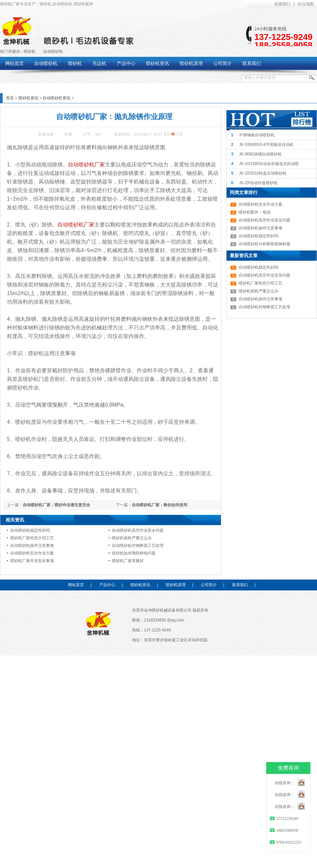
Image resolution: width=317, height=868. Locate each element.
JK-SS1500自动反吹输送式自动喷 (269, 164)
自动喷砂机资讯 (56, 98)
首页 (10, 98)
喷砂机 (30, 51)
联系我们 (240, 585)
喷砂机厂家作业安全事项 (32, 561)
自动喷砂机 (53, 51)
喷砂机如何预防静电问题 (134, 553)
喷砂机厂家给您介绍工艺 (32, 538)
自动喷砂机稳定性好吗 (30, 530)
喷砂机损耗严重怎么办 (132, 538)
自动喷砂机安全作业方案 (32, 553)
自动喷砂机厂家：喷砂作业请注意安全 (56, 505)
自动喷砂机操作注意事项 (32, 546)
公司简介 (209, 585)
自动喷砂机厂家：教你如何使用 (159, 505)
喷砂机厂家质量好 (128, 561)
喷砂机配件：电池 (255, 212)
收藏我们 (282, 4)
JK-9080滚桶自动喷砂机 (260, 154)
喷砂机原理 (176, 585)
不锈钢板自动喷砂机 (257, 135)
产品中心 (107, 585)
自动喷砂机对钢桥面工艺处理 (138, 546)
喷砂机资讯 (28, 98)
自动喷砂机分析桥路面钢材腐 (264, 244)
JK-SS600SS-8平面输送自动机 (266, 145)
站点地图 (306, 4)
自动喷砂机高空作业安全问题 (138, 530)
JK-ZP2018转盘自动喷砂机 (263, 173)
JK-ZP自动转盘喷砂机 (258, 183)
